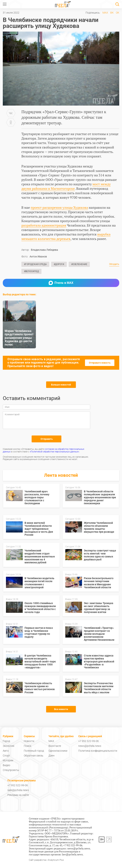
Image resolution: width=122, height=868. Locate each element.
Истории (8, 760)
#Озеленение (79, 264)
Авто (6, 751)
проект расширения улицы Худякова (59, 207)
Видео (7, 765)
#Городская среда (35, 264)
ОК (118, 13)
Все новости (61, 709)
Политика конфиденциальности (98, 751)
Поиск (28, 746)
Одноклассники (58, 751)
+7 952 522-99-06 (89, 741)
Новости (29, 741)
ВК (112, 13)
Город (6, 741)
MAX (105, 13)
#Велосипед (31, 271)
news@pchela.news (90, 746)
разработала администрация (44, 225)
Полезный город (34, 751)
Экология (9, 746)
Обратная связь (34, 756)
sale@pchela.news (18, 790)
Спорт (6, 756)
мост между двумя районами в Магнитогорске (66, 186)
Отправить (47, 439)
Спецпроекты (11, 770)
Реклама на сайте (18, 795)
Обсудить (114, 264)
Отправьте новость (100, 363)
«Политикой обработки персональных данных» (54, 452)
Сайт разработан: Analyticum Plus (46, 860)
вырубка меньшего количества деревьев (66, 236)
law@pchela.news (72, 854)
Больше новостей (61, 385)
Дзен (52, 756)
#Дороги (59, 264)
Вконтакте (55, 746)
